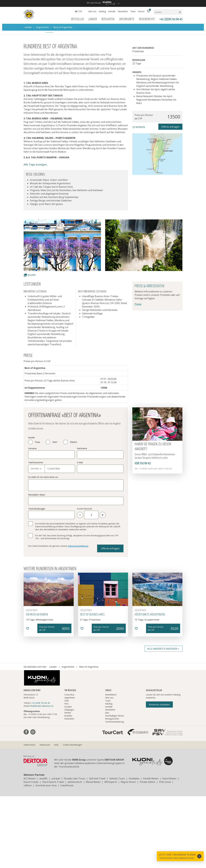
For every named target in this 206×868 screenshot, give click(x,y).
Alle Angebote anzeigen (164, 720)
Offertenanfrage (88, 101)
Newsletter (123, 11)
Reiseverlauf (31, 101)
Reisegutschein (112, 790)
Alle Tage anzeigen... (36, 236)
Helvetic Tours (117, 850)
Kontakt (112, 11)
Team (133, 11)
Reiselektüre (111, 766)
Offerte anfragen (170, 199)
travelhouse (67, 857)
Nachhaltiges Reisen (115, 787)
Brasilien (68, 787)
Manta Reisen (93, 854)
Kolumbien (69, 790)
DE (76, 11)
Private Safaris (147, 854)
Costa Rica (69, 766)
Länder (93, 19)
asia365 (43, 850)
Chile (67, 772)
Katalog (102, 11)
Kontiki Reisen (151, 850)
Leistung (66, 101)
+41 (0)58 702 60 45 (171, 19)
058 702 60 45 (143, 535)
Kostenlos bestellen (159, 776)
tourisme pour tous (46, 857)
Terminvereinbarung (114, 793)
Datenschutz (29, 817)
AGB (56, 817)
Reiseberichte (147, 19)
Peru (67, 775)
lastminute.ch (75, 854)
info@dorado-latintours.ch (41, 778)
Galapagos (69, 781)
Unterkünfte (127, 19)
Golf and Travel (97, 850)
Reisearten (108, 19)
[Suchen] (166, 12)
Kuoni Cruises (31, 854)
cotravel (56, 850)
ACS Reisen (30, 850)
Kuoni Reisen (169, 850)
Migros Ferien (128, 854)
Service (141, 11)
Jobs (107, 784)
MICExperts (111, 854)
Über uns (92, 11)
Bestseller (77, 19)
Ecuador (68, 778)
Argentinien (70, 769)
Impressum (45, 817)
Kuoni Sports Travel (53, 854)
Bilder (50, 101)
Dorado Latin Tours (74, 850)
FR (81, 11)
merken (139, 199)
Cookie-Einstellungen (72, 817)
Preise (138, 376)
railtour (28, 857)
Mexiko (68, 784)
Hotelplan (134, 850)
